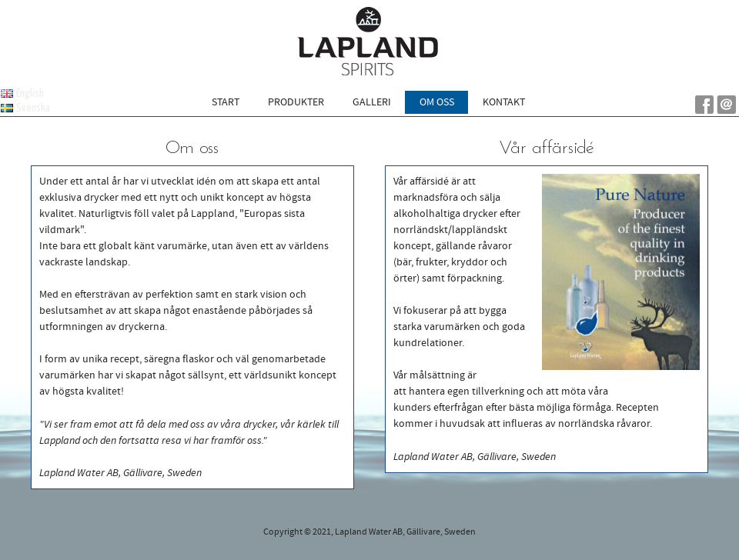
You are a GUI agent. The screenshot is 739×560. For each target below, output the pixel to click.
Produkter (296, 102)
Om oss (437, 102)
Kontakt (504, 102)
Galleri (372, 102)
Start (226, 102)
